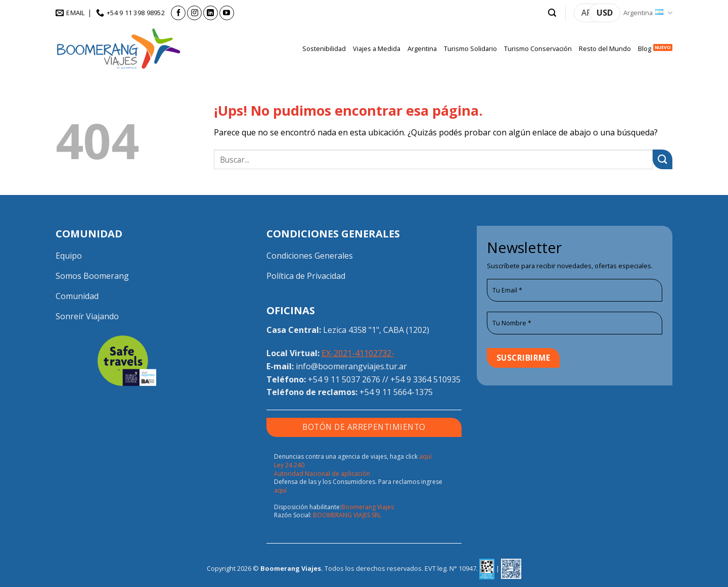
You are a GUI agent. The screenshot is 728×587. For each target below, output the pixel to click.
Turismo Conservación (538, 48)
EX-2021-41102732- (358, 353)
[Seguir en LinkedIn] (211, 13)
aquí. (426, 456)
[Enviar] (663, 159)
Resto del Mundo (605, 48)
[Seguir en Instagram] (194, 13)
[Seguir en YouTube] (227, 13)
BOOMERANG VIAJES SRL (347, 515)
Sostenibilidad (324, 48)
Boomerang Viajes (368, 507)
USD (605, 13)
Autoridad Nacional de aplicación (322, 474)
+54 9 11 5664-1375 (396, 392)
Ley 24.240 (289, 465)
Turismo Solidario (470, 48)
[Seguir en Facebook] (178, 13)
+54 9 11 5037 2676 (344, 379)
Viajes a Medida (377, 48)
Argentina (648, 13)
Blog (645, 48)
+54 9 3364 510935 (425, 379)
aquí (280, 490)
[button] (552, 13)
